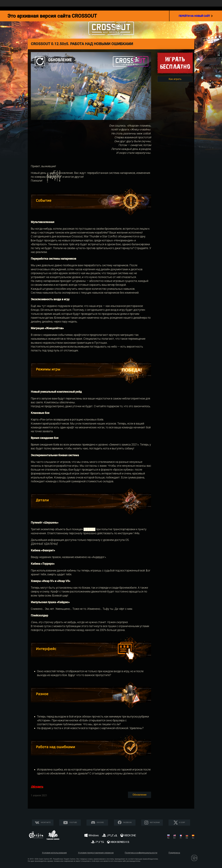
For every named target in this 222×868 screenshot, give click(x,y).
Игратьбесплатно (175, 63)
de (187, 838)
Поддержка (174, 853)
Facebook (127, 822)
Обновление (140, 795)
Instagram (155, 822)
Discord (100, 822)
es (193, 838)
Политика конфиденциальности (141, 853)
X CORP (182, 822)
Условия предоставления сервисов (96, 853)
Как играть (175, 79)
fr (181, 838)
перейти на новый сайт (196, 16)
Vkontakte (46, 822)
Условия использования (54, 853)
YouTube (73, 822)
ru (168, 838)
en (175, 838)
